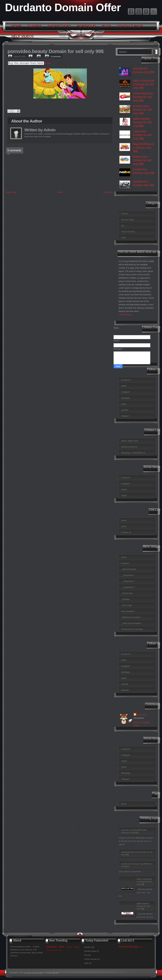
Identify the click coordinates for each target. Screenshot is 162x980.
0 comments (56, 56)
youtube (125, 410)
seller (124, 238)
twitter (124, 386)
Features (125, 563)
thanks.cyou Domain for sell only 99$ (142, 160)
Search (155, 51)
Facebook (126, 478)
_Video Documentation (131, 623)
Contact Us (126, 533)
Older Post (108, 192)
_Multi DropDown (129, 569)
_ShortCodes (127, 593)
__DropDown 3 (128, 587)
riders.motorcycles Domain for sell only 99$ (144, 84)
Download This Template (132, 629)
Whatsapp (126, 773)
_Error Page (127, 605)
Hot (123, 226)
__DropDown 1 (128, 575)
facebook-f (126, 380)
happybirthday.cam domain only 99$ (143, 148)
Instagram (126, 484)
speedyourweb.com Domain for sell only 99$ (137, 854)
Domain (125, 214)
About (124, 527)
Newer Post (11, 192)
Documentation (128, 611)
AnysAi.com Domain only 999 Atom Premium (137, 865)
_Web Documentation (131, 617)
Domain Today (128, 220)
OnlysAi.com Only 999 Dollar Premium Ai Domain (134, 832)
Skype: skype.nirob (130, 441)
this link (48, 63)
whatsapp (126, 398)
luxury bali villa (53, 973)
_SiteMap (126, 599)
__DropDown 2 (128, 581)
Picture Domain (128, 232)
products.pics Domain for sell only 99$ (142, 110)
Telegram (125, 779)
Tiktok (124, 496)
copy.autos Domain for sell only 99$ (142, 135)
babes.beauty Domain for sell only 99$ (142, 122)
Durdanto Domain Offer (63, 7)
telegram (125, 416)
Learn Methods (125, 315)
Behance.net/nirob (129, 447)
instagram (126, 392)
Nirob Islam (142, 715)
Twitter (124, 490)
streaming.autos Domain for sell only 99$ (143, 97)
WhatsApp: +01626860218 (133, 453)
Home (60, 192)
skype (124, 404)
